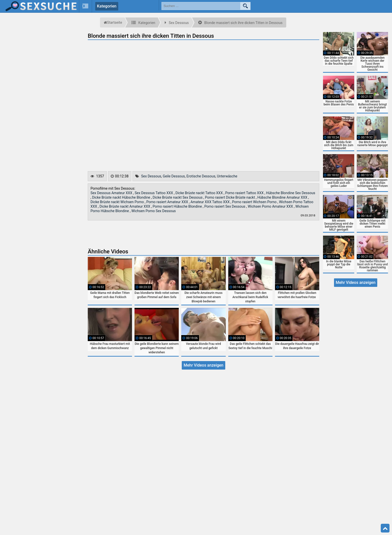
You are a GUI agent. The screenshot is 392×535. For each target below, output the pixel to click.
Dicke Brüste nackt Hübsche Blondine (121, 197)
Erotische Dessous (201, 176)
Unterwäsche (227, 176)
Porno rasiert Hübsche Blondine (178, 206)
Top (385, 528)
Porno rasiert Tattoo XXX (245, 193)
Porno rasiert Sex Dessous (225, 206)
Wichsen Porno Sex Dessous (153, 211)
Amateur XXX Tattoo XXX (210, 202)
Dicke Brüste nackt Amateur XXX (125, 206)
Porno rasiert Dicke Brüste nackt (230, 197)
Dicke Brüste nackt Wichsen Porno (118, 202)
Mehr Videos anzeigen (203, 365)
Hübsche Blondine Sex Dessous (291, 193)
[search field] (201, 6)
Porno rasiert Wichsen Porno (255, 202)
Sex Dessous (151, 176)
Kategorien (107, 6)
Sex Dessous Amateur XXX (112, 193)
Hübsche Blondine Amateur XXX (283, 197)
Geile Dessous (174, 176)
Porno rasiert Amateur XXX (168, 202)
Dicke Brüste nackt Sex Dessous (178, 197)
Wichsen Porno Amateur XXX (271, 206)
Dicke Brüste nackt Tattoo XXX (200, 193)
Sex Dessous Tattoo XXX (154, 193)
